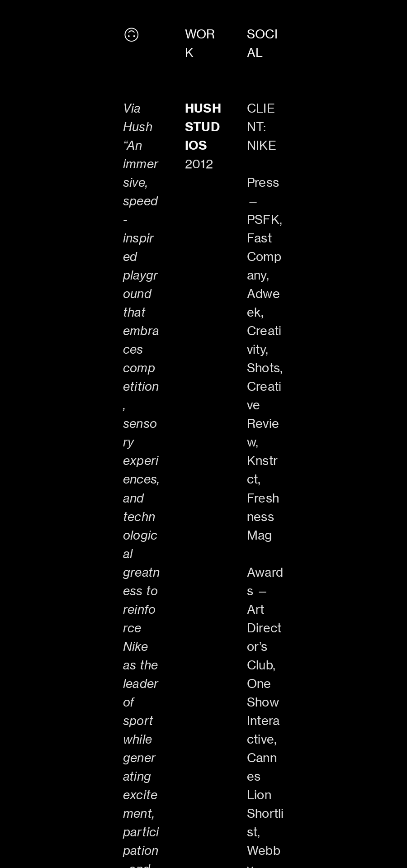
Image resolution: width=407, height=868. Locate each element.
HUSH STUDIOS (203, 127)
